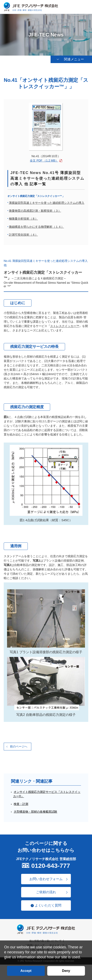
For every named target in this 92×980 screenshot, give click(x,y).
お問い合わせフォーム (46, 879)
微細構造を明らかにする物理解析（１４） (36, 227)
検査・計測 (21, 804)
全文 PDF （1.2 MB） (44, 160)
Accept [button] (26, 971)
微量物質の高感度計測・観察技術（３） (35, 211)
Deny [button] (66, 971)
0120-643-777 (51, 866)
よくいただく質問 (48, 905)
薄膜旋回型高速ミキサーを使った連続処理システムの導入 (47, 203)
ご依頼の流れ (46, 892)
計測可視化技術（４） (23, 235)
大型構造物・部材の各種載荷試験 (35, 812)
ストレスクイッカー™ (65, 326)
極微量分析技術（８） (23, 219)
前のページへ (19, 746)
